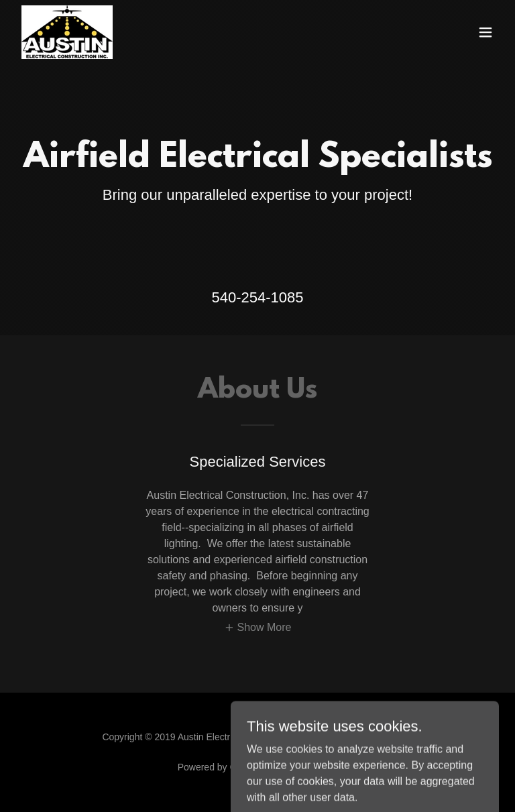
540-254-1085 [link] (257, 297)
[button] (485, 32)
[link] (67, 32)
